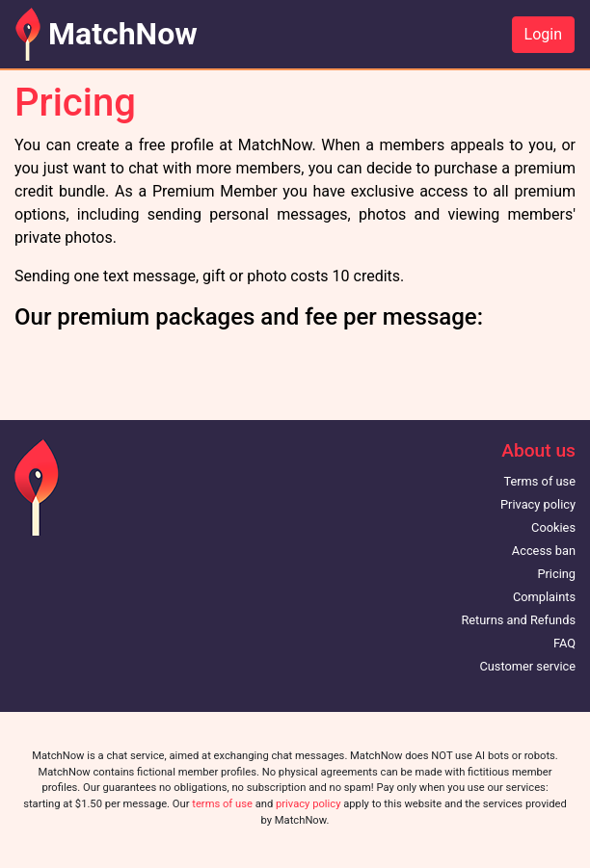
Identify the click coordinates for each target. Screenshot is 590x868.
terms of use (222, 804)
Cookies (553, 527)
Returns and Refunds (518, 620)
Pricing (556, 574)
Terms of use (539, 481)
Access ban (544, 551)
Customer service (527, 666)
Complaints (544, 597)
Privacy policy (538, 504)
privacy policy (308, 804)
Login (543, 34)
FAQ (564, 643)
